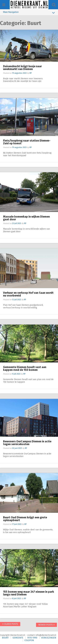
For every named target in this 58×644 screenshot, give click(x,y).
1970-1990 (32, 638)
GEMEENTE (18, 638)
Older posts (10, 624)
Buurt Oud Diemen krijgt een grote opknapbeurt (25, 519)
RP (31, 73)
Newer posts (46, 625)
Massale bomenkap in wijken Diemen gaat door (26, 218)
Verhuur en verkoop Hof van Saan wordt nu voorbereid (28, 294)
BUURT (5, 638)
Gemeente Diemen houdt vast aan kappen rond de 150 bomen (25, 368)
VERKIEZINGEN (49, 638)
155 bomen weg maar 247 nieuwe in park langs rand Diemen (29, 593)
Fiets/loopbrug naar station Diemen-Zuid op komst (27, 142)
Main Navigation (29, 13)
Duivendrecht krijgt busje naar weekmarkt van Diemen (22, 68)
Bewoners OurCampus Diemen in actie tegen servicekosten (27, 443)
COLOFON (29, 640)
